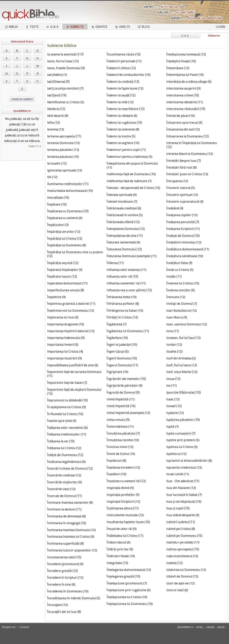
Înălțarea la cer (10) (61, 441)
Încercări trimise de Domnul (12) (70, 468)
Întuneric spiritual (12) (182, 195)
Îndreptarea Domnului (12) (126, 229)
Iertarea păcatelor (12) (63, 150)
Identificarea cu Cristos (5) (66, 102)
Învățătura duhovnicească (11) (188, 249)
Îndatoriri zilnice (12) (121, 68)
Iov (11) (172, 386)
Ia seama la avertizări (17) (65, 54)
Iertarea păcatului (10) (63, 157)
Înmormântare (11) (120, 426)
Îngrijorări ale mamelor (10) (126, 379)
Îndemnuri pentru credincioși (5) (129, 157)
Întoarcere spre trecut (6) (184, 122)
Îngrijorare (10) (117, 372)
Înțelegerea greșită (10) (123, 576)
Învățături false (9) (179, 263)
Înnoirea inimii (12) (120, 447)
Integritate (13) (117, 563)
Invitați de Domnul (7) (182, 304)
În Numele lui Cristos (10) (65, 414)
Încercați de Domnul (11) (64, 496)
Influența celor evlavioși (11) (127, 270)
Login (221, 27)
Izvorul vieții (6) (177, 590)
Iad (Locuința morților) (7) (65, 88)
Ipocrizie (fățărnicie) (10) (184, 392)
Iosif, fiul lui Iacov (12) (182, 365)
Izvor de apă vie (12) (180, 583)
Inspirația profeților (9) (123, 495)
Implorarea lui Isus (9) (63, 317)
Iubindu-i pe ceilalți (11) (183, 542)
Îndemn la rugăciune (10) (124, 122)
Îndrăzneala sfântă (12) (123, 222)
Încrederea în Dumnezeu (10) (68, 591)
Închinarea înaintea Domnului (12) (71, 530)
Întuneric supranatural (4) (185, 202)
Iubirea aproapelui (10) (183, 549)
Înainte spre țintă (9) (62, 421)
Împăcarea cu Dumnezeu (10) (68, 211)
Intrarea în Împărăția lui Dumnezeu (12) (192, 145)
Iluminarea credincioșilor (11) (68, 184)
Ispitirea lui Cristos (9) (182, 447)
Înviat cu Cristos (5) (180, 270)
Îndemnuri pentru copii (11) (126, 150)
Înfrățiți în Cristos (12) (122, 317)
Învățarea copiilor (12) (182, 215)
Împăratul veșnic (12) (62, 276)
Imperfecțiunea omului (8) (66, 290)
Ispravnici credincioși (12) (184, 467)
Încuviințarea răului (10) (124, 54)
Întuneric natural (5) (181, 188)
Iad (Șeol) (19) (57, 95)
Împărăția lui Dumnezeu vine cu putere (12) (75, 254)
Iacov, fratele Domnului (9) (66, 68)
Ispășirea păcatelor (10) (183, 420)
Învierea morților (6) (181, 290)
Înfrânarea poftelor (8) (123, 304)
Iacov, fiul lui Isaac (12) (63, 61)
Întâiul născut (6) (119, 542)
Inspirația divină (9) (120, 488)
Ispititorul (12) (176, 454)
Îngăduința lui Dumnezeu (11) (128, 331)
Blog (144, 27)
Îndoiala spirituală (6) (122, 195)
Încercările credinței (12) (64, 475)
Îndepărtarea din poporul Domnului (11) (132, 165)
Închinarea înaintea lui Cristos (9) (71, 537)
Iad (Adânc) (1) (57, 75)
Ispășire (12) (175, 413)
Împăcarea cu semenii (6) (65, 218)
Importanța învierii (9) (63, 345)
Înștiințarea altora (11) (123, 508)
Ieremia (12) (56, 129)
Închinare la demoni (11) (64, 509)
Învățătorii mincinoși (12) (184, 242)
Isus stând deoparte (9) (183, 515)
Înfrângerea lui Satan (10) (125, 310)
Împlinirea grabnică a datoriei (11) (71, 304)
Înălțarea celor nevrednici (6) (67, 428)
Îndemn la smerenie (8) (123, 129)
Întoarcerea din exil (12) (183, 129)
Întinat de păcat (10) (180, 116)
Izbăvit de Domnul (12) (182, 576)
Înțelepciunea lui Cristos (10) (127, 597)
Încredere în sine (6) (61, 584)
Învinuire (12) (176, 297)
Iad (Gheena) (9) (58, 82)
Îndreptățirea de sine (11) (125, 236)
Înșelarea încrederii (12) (123, 467)
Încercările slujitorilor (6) (65, 482)
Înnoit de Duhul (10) (121, 454)
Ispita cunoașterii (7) (181, 433)
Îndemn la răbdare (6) (122, 116)
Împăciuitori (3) (58, 225)
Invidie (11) (174, 276)
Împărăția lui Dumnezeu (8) (67, 245)
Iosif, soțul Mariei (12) (182, 372)
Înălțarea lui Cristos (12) (64, 448)
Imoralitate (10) (58, 198)
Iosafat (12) (174, 351)
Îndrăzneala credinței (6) (124, 208)
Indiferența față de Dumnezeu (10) (131, 174)
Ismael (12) (174, 406)
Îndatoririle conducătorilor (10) (129, 75)
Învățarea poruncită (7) (183, 222)
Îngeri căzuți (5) (118, 351)
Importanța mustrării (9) (64, 358)
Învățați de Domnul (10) (183, 236)
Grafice (99, 27)
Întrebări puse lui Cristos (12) (187, 174)
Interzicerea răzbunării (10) (186, 109)
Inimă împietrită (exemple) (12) (128, 413)
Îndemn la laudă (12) (121, 95)
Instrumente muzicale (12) (125, 515)
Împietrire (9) (56, 297)
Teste (32, 27)
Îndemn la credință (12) (123, 82)
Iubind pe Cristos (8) (181, 529)
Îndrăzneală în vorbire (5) (125, 215)
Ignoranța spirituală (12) (65, 170)
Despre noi (9, 627)
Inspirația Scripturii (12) (123, 502)
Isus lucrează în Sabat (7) (184, 495)
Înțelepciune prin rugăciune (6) (129, 590)
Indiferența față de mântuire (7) (129, 181)
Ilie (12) (52, 177)
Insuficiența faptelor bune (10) (128, 522)
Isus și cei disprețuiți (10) (184, 502)
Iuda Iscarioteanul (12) (182, 556)
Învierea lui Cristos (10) (183, 283)
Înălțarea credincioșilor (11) (67, 434)
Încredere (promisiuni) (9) (65, 564)
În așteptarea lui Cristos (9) (66, 407)
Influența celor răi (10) (122, 276)
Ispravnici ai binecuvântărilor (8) (189, 461)
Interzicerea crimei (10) (183, 95)
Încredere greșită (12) (62, 571)
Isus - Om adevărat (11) (183, 481)
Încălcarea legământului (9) (66, 462)
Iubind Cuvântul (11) (181, 522)
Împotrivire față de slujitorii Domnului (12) (74, 392)
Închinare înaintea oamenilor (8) (70, 502)
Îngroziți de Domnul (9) (123, 392)
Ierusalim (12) (57, 163)
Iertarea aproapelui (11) (64, 136)
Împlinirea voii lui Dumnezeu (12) (71, 310)
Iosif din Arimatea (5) (181, 358)
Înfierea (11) (115, 263)
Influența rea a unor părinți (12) (129, 290)
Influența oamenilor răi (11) (126, 283)
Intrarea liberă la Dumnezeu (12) (190, 154)
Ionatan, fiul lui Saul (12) (183, 338)
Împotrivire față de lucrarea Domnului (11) (74, 374)
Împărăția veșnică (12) (63, 263)
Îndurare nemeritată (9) (123, 242)
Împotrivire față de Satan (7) (67, 383)
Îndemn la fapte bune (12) (125, 88)
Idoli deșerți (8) (58, 116)
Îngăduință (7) (117, 324)
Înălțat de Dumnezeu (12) (65, 455)
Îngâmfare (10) (117, 338)
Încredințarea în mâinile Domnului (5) (74, 598)
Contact (24, 627)
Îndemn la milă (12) (120, 102)
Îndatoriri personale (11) (124, 61)
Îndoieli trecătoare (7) (122, 202)
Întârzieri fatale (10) (121, 556)
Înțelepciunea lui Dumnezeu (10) (130, 604)
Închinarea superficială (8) (65, 543)
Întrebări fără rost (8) (182, 167)
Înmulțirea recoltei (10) (123, 440)
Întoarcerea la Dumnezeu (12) (188, 136)
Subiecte (75, 27)
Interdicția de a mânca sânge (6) (189, 82)
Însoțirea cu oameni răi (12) (126, 481)
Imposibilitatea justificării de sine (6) (73, 365)
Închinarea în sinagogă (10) (67, 523)
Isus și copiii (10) (178, 508)
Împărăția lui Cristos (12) (65, 238)
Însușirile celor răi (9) (122, 529)
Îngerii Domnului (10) (122, 358)
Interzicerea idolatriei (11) (185, 102)
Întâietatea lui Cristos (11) (125, 536)
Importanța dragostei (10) (66, 324)
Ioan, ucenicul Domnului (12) (187, 324)
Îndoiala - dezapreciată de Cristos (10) (133, 188)
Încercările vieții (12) (61, 489)
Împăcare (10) (57, 204)
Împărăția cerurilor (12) (64, 232)
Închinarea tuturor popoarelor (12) (72, 550)
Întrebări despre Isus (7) (184, 161)
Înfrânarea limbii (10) (122, 297)
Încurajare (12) (57, 605)
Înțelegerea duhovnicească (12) (129, 570)
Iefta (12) (53, 122)
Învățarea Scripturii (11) (183, 229)
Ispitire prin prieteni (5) (183, 440)
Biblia (11, 27)
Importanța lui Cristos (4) (65, 351)
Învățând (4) (175, 208)
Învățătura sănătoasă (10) (185, 256)
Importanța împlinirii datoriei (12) (71, 331)
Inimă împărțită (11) (121, 399)
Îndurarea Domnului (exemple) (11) (132, 256)
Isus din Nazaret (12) (181, 488)
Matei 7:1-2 (35, 146)
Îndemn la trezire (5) (121, 136)
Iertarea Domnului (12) (63, 143)
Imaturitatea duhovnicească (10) (70, 191)
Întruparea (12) (177, 181)
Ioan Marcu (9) (177, 317)
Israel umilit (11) (178, 474)
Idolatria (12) (56, 109)
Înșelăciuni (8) (116, 461)
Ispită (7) (172, 426)
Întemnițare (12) (178, 68)
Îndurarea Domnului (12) (124, 249)
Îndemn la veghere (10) (123, 143)
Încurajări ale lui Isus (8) (64, 612)
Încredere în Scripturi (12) (65, 578)
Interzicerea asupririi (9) (183, 88)
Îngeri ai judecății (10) (122, 345)
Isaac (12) (173, 399)
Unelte (123, 27)
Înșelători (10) (117, 474)
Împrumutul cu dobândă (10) (67, 400)
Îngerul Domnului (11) (122, 365)
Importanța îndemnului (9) (66, 338)
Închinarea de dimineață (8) (66, 516)
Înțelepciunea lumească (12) (186, 54)
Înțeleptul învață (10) (181, 61)
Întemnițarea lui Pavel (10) (185, 75)
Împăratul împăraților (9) (65, 270)
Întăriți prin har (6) (120, 549)
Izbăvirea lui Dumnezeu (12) (186, 570)
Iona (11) (173, 331)
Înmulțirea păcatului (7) (123, 433)
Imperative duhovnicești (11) (67, 283)
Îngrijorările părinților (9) (125, 386)
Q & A (52, 27)
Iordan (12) (174, 345)
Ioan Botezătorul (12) (182, 310)
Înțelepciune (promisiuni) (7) (127, 583)
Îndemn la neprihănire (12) (126, 109)
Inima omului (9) (118, 420)
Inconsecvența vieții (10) (64, 557)
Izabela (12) (174, 563)
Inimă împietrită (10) (121, 406)
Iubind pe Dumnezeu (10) (184, 536)
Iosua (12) (173, 379)
